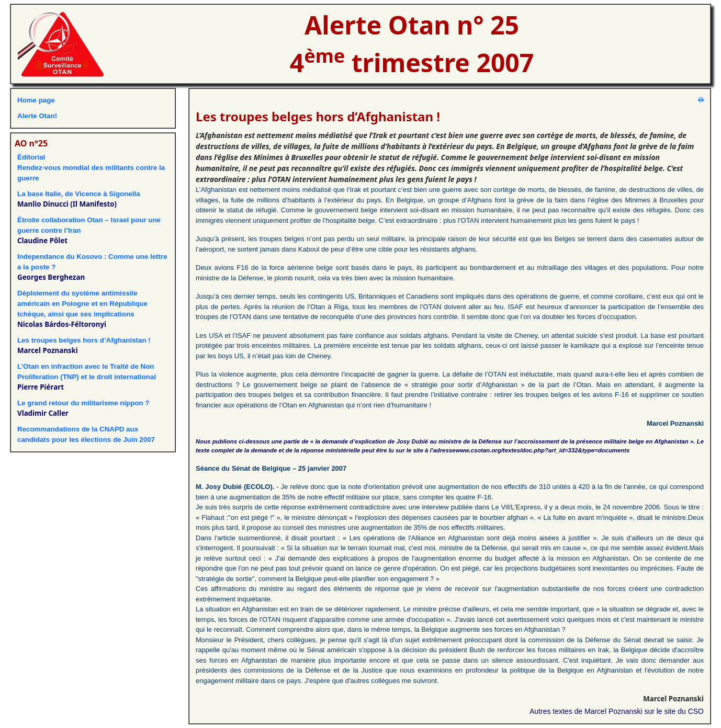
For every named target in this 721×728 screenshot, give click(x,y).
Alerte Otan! (37, 116)
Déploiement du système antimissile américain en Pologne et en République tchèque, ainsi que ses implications (82, 304)
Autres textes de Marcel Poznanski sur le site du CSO (617, 711)
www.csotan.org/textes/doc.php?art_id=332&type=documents (542, 450)
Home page (36, 100)
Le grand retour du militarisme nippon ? (83, 403)
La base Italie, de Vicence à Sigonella (79, 194)
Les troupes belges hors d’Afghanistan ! (84, 340)
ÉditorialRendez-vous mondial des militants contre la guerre (91, 168)
